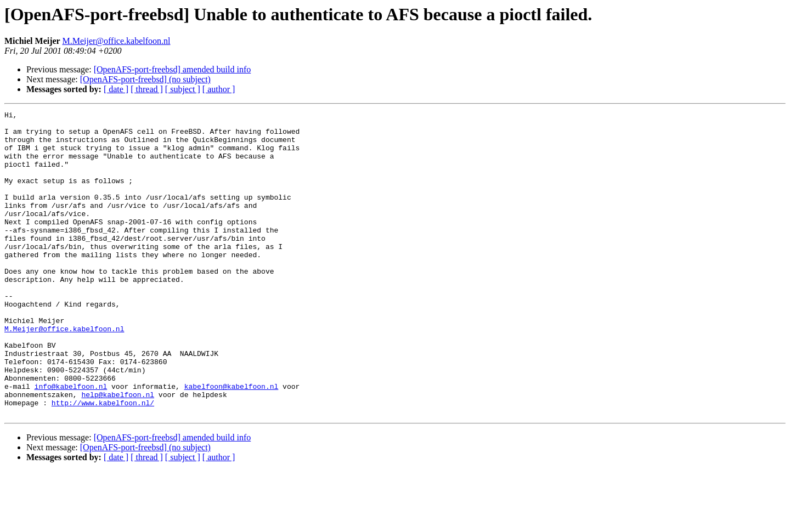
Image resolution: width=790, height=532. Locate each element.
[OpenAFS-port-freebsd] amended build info (173, 69)
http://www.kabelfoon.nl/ (103, 462)
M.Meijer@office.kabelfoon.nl (116, 41)
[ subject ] (183, 89)
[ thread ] (147, 89)
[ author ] (219, 89)
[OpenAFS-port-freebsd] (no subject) (145, 79)
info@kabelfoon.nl (71, 442)
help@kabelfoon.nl (118, 452)
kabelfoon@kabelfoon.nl (232, 442)
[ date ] (116, 89)
